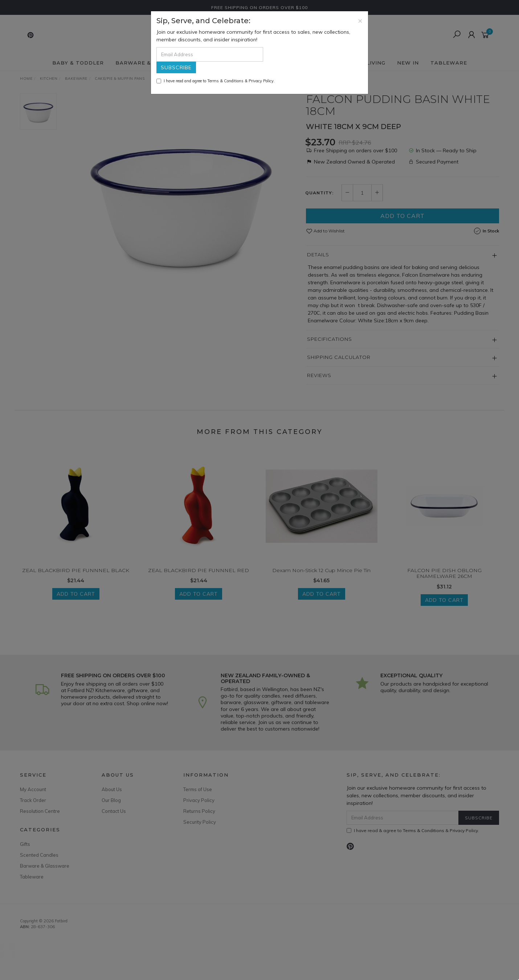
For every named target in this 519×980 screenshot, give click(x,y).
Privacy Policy (261, 81)
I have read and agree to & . (216, 81)
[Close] (360, 20)
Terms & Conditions (225, 81)
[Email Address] (210, 54)
